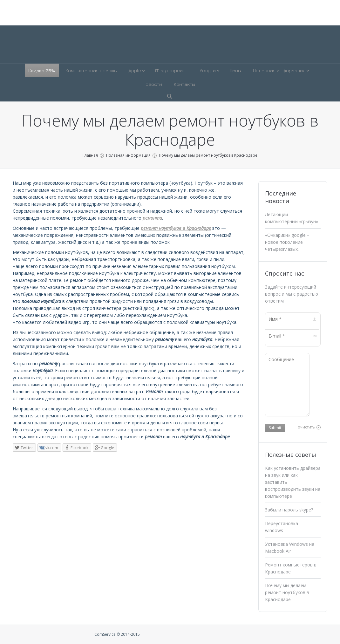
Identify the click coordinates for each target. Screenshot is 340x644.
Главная (90, 155)
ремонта (152, 218)
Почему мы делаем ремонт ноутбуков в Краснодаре (287, 592)
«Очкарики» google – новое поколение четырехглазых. (287, 242)
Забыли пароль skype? (289, 510)
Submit (275, 428)
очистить (306, 427)
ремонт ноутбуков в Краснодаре (176, 228)
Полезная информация (128, 155)
